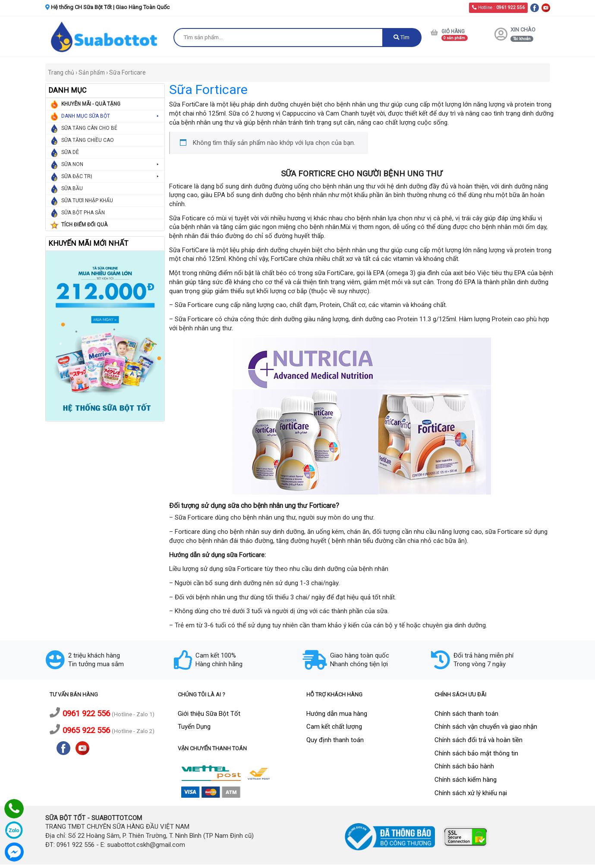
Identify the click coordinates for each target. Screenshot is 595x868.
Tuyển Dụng (194, 727)
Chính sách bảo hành (464, 766)
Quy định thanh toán (335, 740)
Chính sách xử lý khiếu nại (471, 793)
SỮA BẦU (72, 188)
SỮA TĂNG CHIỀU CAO (88, 140)
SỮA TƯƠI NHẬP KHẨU (87, 201)
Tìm (401, 37)
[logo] (105, 36)
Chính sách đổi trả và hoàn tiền (479, 740)
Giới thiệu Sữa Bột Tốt (209, 714)
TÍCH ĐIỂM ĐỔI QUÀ (84, 225)
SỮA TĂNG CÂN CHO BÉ (89, 128)
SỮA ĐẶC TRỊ (111, 177)
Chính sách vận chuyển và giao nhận (486, 727)
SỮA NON (111, 165)
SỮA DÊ (70, 152)
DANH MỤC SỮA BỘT (111, 116)
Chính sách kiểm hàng (466, 780)
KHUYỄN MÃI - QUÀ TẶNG (91, 104)
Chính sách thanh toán (466, 714)
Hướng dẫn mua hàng (337, 714)
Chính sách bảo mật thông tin (476, 753)
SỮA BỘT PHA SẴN (83, 213)
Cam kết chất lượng (334, 727)
